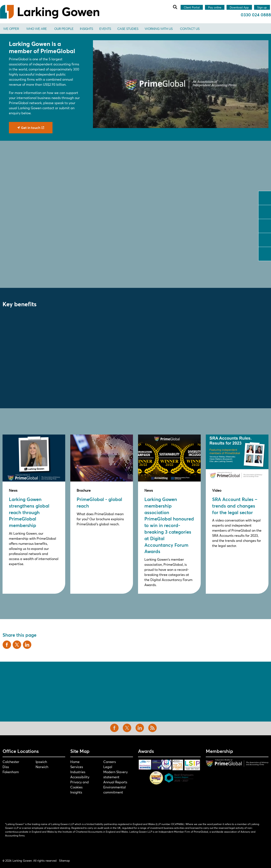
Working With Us (159, 29)
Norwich (42, 767)
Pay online (215, 8)
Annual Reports (115, 782)
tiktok (265, 253)
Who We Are (37, 29)
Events (105, 29)
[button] (181, 84)
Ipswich (41, 762)
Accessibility (80, 777)
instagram (265, 239)
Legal (108, 767)
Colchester (11, 762)
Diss (6, 767)
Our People (64, 29)
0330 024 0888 (256, 15)
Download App (239, 8)
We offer (11, 29)
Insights (86, 29)
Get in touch (31, 128)
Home (75, 762)
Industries (78, 772)
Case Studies (128, 29)
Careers (110, 762)
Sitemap (64, 861)
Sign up (262, 8)
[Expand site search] (175, 7)
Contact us (190, 29)
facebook (265, 197)
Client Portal (192, 8)
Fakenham (11, 772)
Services (77, 767)
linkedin (265, 225)
